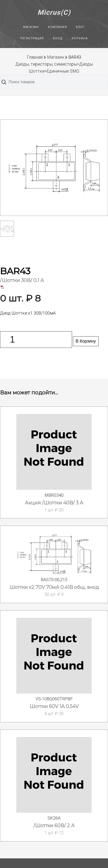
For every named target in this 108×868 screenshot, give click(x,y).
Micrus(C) (54, 12)
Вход (58, 38)
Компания (57, 27)
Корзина (80, 38)
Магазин (31, 27)
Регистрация (32, 38)
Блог (80, 27)
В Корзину (86, 341)
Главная (35, 57)
